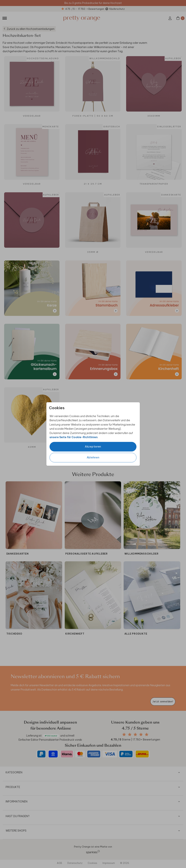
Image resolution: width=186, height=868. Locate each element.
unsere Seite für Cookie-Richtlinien (74, 437)
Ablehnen (93, 457)
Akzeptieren (93, 447)
